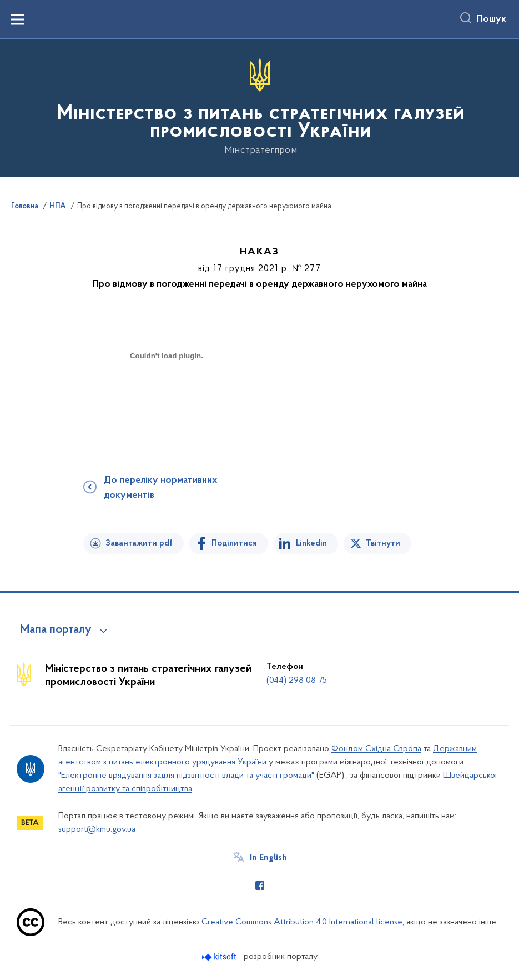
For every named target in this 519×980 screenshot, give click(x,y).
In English (268, 858)
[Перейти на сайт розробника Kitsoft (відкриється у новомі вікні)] (220, 957)
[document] (167, 395)
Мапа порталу (56, 630)
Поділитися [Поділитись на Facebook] (234, 543)
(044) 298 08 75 (297, 681)
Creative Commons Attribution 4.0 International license (302, 922)
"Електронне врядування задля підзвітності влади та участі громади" (186, 776)
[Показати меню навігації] (18, 19)
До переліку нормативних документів (160, 488)
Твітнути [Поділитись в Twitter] (383, 543)
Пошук (492, 19)
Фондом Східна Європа (376, 749)
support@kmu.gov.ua (97, 829)
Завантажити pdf (139, 543)
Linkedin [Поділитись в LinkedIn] (311, 543)
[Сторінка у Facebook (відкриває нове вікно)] (260, 886)
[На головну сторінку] (259, 107)
